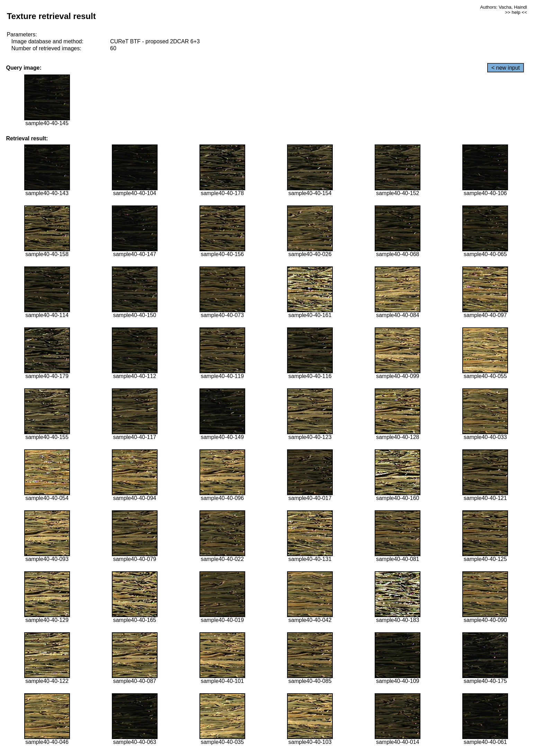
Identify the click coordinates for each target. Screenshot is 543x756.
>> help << (516, 12)
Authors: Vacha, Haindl (504, 7)
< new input (506, 68)
